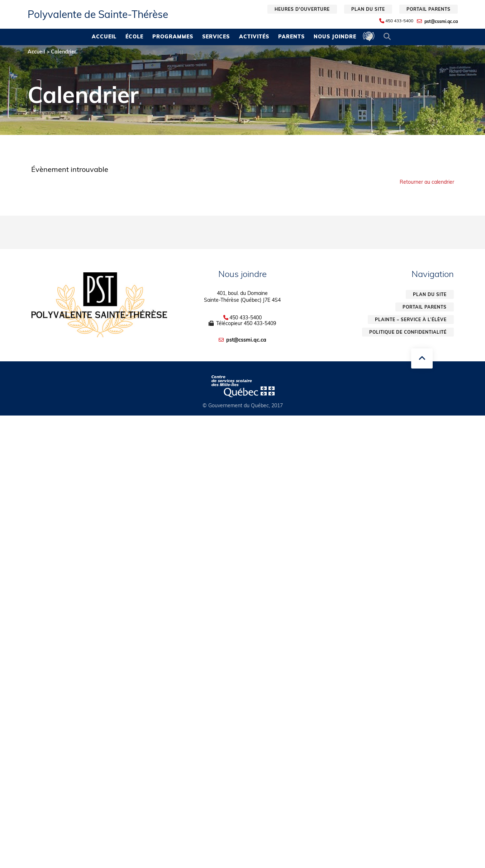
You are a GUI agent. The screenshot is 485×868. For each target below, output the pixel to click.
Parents (291, 37)
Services (216, 37)
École (134, 37)
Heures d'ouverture (302, 9)
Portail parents (429, 9)
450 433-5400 (399, 21)
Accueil (104, 37)
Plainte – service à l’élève (411, 320)
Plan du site (368, 9)
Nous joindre (335, 37)
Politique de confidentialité (408, 332)
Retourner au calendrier (427, 182)
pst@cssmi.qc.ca (441, 21)
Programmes (173, 37)
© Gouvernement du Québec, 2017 (243, 405)
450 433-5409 (260, 323)
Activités (254, 37)
